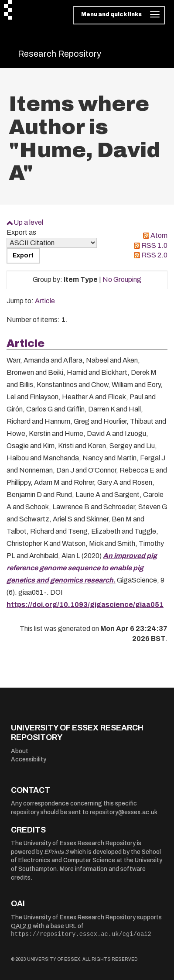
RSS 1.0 (154, 245)
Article (45, 301)
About (20, 751)
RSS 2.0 (154, 255)
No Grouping (122, 279)
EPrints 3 (56, 852)
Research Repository (60, 54)
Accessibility (29, 759)
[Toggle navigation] (119, 15)
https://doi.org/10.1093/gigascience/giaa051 (85, 605)
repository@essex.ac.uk (124, 812)
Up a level (28, 222)
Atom (159, 235)
